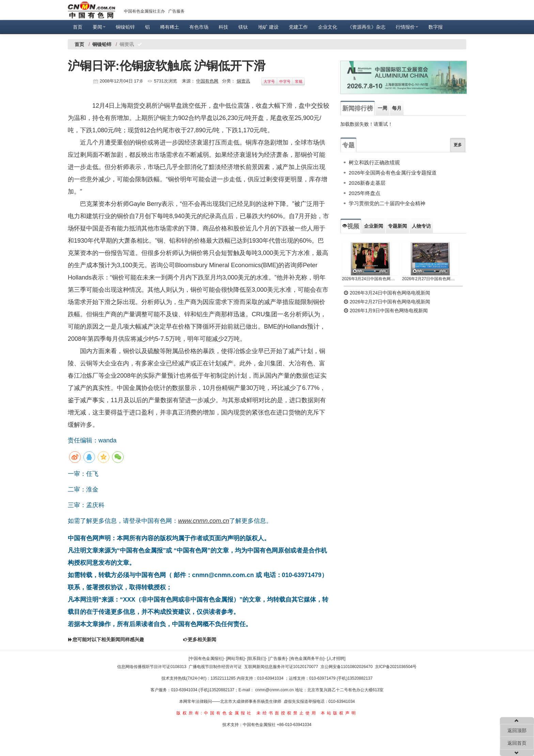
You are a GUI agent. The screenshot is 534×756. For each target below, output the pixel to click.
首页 (78, 27)
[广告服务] (278, 659)
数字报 (436, 27)
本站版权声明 (339, 713)
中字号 (285, 81)
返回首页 (517, 743)
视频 (351, 226)
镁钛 (243, 27)
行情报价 (407, 27)
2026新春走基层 (367, 183)
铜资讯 (243, 81)
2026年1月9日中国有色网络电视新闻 (386, 311)
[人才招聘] (336, 659)
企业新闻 (374, 226)
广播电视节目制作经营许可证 (215, 667)
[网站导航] (235, 659)
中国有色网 (207, 81)
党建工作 (298, 27)
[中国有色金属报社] (206, 659)
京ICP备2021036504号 (396, 667)
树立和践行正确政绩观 (374, 162)
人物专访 (421, 226)
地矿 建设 (268, 27)
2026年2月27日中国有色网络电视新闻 (431, 279)
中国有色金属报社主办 (144, 11)
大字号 (269, 81)
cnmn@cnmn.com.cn (275, 690)
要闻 (99, 27)
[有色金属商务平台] (307, 659)
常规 (299, 81)
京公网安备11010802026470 (347, 667)
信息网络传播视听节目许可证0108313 (152, 667)
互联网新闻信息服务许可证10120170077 (281, 667)
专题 (348, 145)
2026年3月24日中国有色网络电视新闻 (370, 279)
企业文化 (328, 27)
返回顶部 (517, 730)
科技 (223, 27)
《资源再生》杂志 (366, 27)
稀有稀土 (170, 27)
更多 (458, 145)
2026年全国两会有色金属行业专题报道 (393, 173)
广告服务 (176, 11)
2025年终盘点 (365, 193)
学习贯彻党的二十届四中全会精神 (387, 203)
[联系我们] (257, 659)
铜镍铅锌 (125, 27)
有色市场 (199, 27)
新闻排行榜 (358, 108)
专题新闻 (397, 226)
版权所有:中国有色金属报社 (215, 713)
